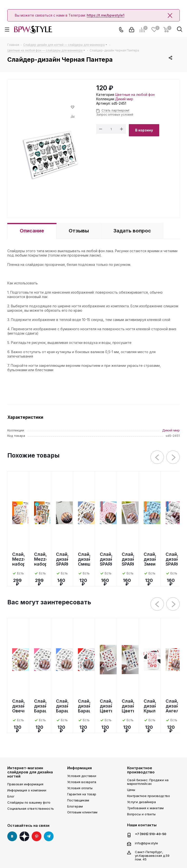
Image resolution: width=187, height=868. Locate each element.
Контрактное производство (141, 770)
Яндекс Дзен (24, 836)
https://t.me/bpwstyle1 (106, 15)
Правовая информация (25, 784)
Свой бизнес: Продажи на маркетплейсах (148, 782)
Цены (131, 790)
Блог (11, 796)
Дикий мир (124, 99)
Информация (79, 768)
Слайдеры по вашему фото (29, 802)
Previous (157, 457)
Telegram (49, 836)
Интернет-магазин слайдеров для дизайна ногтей (30, 772)
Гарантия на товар (82, 794)
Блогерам (75, 806)
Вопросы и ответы (141, 814)
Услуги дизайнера (141, 802)
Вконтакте (12, 836)
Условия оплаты (80, 788)
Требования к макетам (145, 808)
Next (173, 457)
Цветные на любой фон (135, 95)
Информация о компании (27, 790)
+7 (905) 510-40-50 (151, 834)
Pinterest (37, 836)
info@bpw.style (146, 843)
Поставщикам (78, 800)
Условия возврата (82, 782)
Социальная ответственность (31, 808)
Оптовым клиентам (82, 812)
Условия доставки (82, 776)
